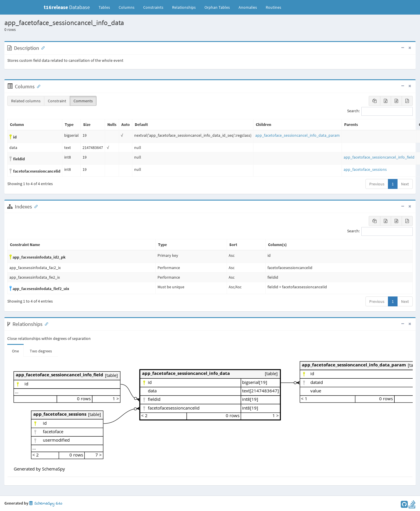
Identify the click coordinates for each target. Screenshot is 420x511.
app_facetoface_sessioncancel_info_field (379, 157)
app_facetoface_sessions (365, 169)
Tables (106, 7)
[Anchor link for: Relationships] (45, 324)
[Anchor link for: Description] (42, 48)
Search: (380, 111)
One (15, 351)
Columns (127, 7)
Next (405, 184)
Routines (273, 7)
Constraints (153, 7)
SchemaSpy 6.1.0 (46, 504)
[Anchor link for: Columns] (37, 86)
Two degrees (41, 351)
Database (67, 7)
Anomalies (248, 7)
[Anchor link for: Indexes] (35, 206)
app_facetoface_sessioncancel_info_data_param (297, 135)
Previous (377, 184)
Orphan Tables (217, 7)
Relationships (184, 7)
